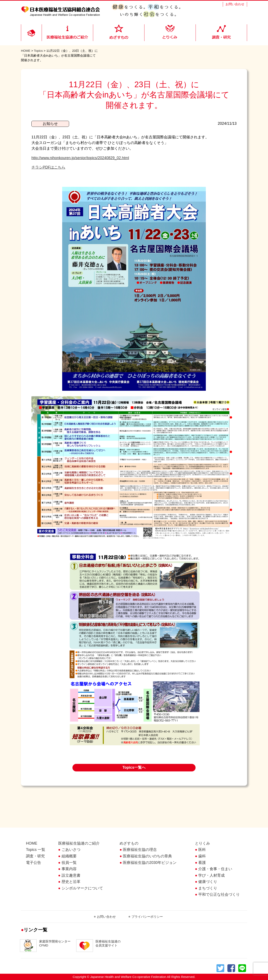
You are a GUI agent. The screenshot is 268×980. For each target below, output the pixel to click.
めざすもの (129, 843)
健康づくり (208, 882)
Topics (38, 51)
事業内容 (69, 869)
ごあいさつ (71, 850)
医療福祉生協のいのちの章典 (147, 856)
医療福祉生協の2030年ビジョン (150, 863)
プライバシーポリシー (147, 917)
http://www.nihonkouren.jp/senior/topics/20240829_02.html (80, 158)
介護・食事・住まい (215, 869)
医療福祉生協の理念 (140, 850)
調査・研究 (35, 856)
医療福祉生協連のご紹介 (79, 843)
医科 (202, 850)
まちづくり (208, 888)
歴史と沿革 (71, 882)
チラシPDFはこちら (48, 167)
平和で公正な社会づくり (219, 894)
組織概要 (69, 856)
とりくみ (202, 843)
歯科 (202, 856)
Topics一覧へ (134, 767)
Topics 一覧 (36, 850)
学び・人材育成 (211, 875)
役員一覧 (69, 863)
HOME (26, 51)
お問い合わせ (235, 4)
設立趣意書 (71, 875)
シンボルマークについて (82, 888)
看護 (202, 863)
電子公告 (33, 863)
